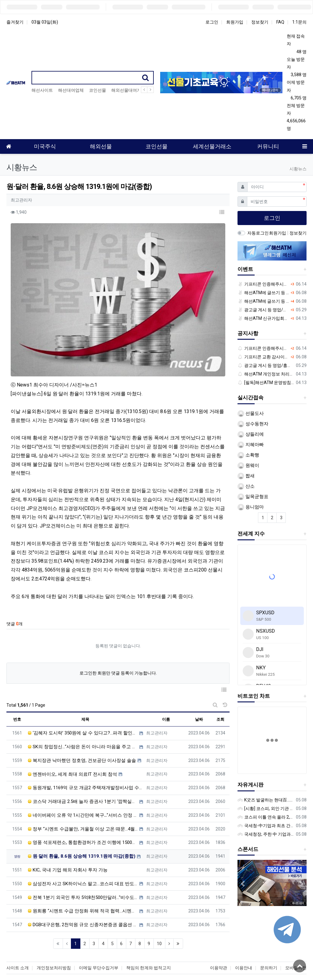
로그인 (212, 22)
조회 (220, 688)
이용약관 (219, 943)
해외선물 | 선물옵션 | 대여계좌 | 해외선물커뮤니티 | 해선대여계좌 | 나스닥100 (157, 966)
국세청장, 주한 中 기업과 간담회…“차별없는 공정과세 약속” (266, 834)
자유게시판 (250, 785)
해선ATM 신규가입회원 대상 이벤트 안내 (263, 318)
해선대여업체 (71, 90)
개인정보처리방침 (54, 943)
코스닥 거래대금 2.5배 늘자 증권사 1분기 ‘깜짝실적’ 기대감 (83, 771)
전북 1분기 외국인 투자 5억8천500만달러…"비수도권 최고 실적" (83, 866)
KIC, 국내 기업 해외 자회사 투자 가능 (68, 839)
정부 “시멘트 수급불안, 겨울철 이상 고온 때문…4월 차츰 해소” (83, 798)
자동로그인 (258, 233)
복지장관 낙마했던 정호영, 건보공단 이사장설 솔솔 (82, 729)
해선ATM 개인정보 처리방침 (266, 374)
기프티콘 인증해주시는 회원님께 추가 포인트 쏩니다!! (263, 284)
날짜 (199, 688)
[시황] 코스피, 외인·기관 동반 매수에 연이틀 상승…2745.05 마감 (266, 808)
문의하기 (269, 943)
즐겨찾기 (15, 22)
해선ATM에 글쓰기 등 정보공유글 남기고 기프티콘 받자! (263, 293)
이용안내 (244, 943)
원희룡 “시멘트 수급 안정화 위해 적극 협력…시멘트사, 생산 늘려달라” (83, 880)
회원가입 (235, 22)
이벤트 (245, 269)
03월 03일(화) (45, 22)
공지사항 (248, 333)
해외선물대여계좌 (128, 90)
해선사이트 (42, 90)
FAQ (280, 22)
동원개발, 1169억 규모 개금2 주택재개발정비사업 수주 (85, 757)
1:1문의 (299, 22)
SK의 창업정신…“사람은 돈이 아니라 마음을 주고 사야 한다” (83, 716)
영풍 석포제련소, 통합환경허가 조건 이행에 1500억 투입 (83, 812)
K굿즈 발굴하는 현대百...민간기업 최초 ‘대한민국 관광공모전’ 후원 (266, 800)
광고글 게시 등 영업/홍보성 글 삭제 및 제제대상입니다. (263, 310)
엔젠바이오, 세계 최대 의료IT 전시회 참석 (72, 743)
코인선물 (98, 90)
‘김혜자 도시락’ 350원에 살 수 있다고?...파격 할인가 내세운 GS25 (83, 702)
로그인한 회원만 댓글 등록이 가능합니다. (118, 642)
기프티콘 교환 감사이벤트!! (263, 357)
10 (159, 912)
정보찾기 (260, 22)
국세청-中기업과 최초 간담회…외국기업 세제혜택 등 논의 (266, 826)
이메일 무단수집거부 (99, 943)
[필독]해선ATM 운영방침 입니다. (266, 383)
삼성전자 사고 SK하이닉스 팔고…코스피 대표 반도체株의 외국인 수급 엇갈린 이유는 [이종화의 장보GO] (83, 852)
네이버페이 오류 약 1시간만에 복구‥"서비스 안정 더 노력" (83, 784)
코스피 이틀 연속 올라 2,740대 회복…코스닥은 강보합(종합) (266, 817)
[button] (222, 213)
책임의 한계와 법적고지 (149, 943)
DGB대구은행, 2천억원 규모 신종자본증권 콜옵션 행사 (83, 894)
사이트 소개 (18, 943)
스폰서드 (248, 849)
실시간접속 (250, 398)
